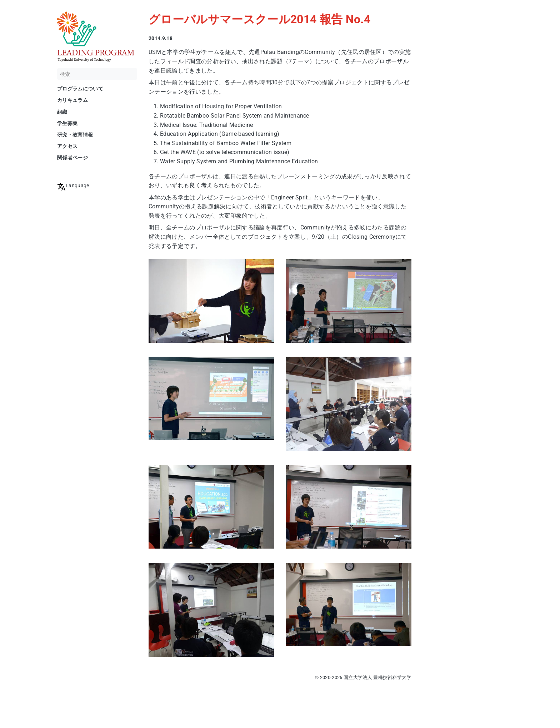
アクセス (67, 146)
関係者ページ (72, 158)
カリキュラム (72, 100)
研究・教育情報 (75, 135)
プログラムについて (80, 89)
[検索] (97, 74)
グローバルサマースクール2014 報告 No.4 (259, 19)
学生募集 (67, 123)
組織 (62, 112)
